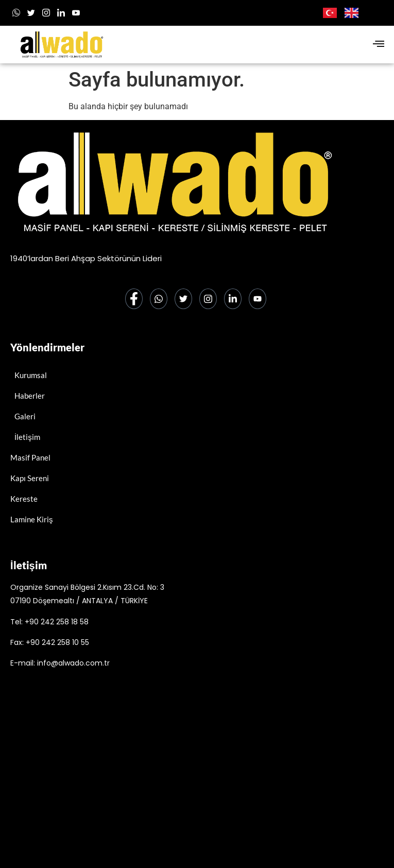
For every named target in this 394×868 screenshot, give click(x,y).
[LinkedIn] (61, 13)
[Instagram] (46, 13)
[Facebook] (134, 299)
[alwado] (197, 780)
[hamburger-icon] (378, 45)
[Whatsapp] (16, 13)
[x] (31, 13)
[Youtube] (76, 13)
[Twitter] (183, 299)
